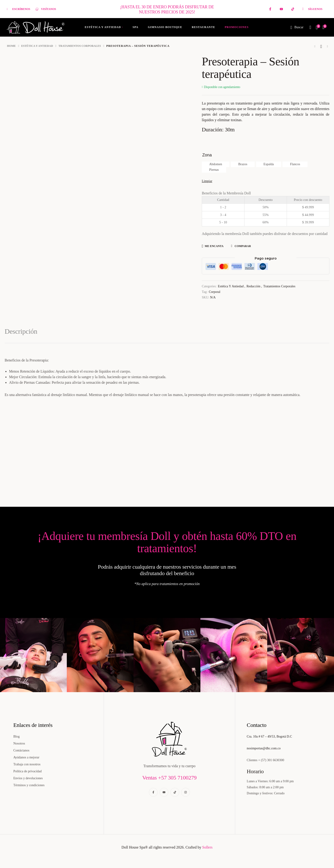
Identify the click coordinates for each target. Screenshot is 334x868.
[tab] (24, 335)
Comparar (243, 246)
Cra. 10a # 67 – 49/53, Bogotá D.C (269, 737)
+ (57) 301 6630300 (271, 760)
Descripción (21, 331)
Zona (207, 155)
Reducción (254, 286)
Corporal (215, 292)
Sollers (207, 847)
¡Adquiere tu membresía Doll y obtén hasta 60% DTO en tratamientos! (167, 542)
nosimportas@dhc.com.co (264, 748)
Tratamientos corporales (80, 46)
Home (11, 46)
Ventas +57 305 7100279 (169, 778)
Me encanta (214, 246)
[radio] (216, 164)
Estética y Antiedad (37, 46)
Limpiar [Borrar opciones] (207, 181)
